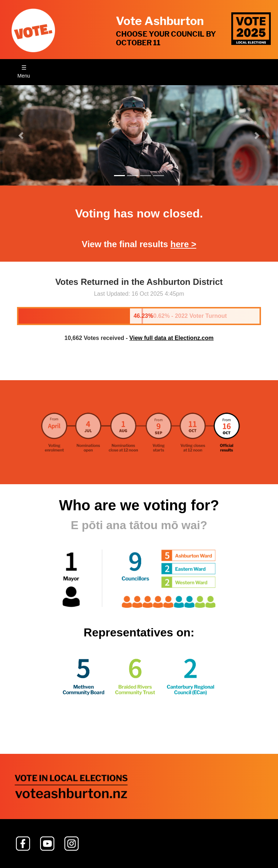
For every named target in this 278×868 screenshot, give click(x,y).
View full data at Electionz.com (171, 338)
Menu (24, 76)
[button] (21, 135)
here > (183, 244)
